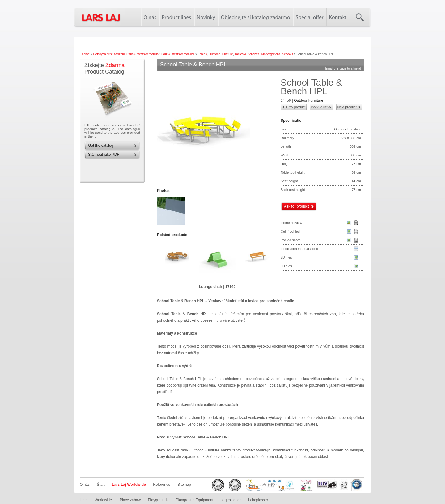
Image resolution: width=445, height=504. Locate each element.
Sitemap (184, 485)
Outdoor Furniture (221, 54)
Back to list (319, 107)
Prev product (296, 107)
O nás (85, 485)
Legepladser (231, 500)
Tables (202, 54)
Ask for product (297, 206)
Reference (161, 485)
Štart (101, 485)
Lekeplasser (258, 500)
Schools (288, 54)
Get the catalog (101, 146)
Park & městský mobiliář (143, 54)
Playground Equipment (195, 500)
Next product (347, 107)
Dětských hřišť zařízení (109, 54)
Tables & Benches (247, 54)
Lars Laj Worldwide (129, 485)
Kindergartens (271, 54)
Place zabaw (130, 500)
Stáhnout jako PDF (104, 155)
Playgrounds (158, 500)
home (86, 54)
